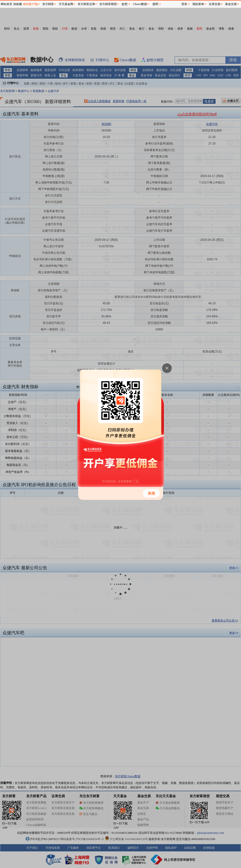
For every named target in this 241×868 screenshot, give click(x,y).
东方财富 (48, 4)
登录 (184, 4)
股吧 (155, 4)
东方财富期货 (108, 4)
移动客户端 (30, 4)
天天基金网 (66, 4)
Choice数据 (140, 4)
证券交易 (215, 4)
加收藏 (18, 4)
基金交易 (231, 4)
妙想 (125, 4)
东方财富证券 (86, 4)
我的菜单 (198, 4)
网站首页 (6, 4)
